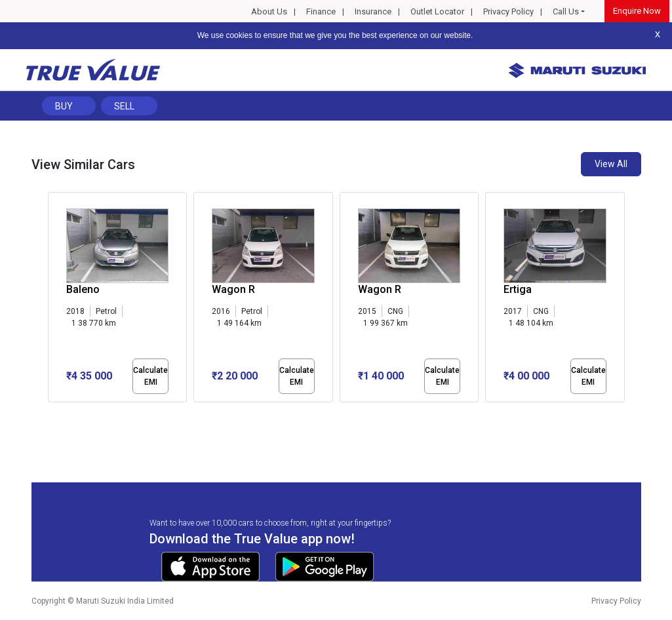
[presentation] (55, 300)
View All (611, 164)
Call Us (566, 11)
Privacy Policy (508, 11)
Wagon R (233, 289)
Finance (321, 11)
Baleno (83, 289)
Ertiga (518, 289)
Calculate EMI (150, 376)
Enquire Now (637, 11)
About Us (269, 11)
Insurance (373, 11)
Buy (64, 106)
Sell (124, 106)
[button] (52, 414)
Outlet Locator (437, 11)
